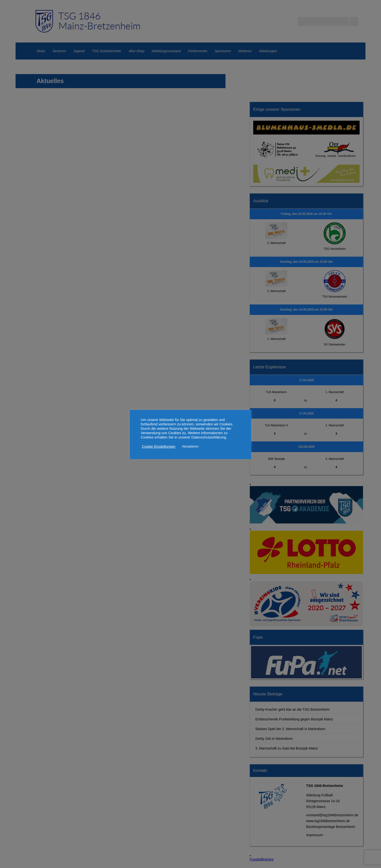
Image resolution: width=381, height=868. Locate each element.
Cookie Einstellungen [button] (159, 447)
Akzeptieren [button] (190, 446)
